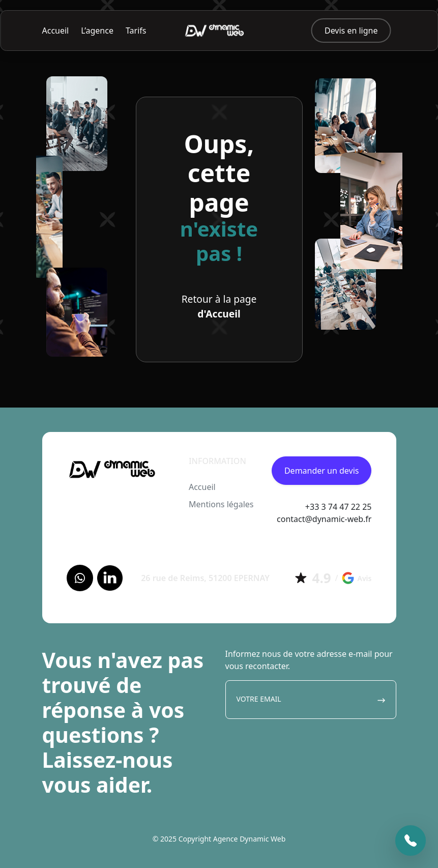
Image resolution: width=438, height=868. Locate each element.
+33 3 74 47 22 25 (339, 507)
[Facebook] (80, 578)
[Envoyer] (381, 700)
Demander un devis (322, 471)
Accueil (56, 31)
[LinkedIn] (110, 578)
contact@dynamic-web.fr (324, 519)
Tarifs (136, 31)
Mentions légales (221, 504)
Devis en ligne (351, 31)
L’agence (97, 31)
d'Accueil (219, 314)
